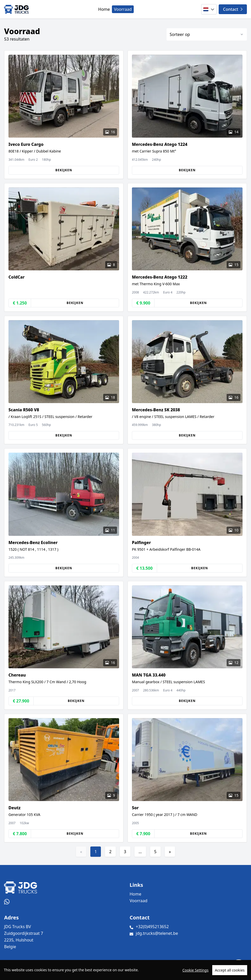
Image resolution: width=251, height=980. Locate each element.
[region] (125, 970)
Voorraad (123, 9)
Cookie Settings (196, 970)
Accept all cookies (230, 970)
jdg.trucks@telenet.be (157, 933)
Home (104, 9)
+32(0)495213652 (152, 927)
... (140, 852)
